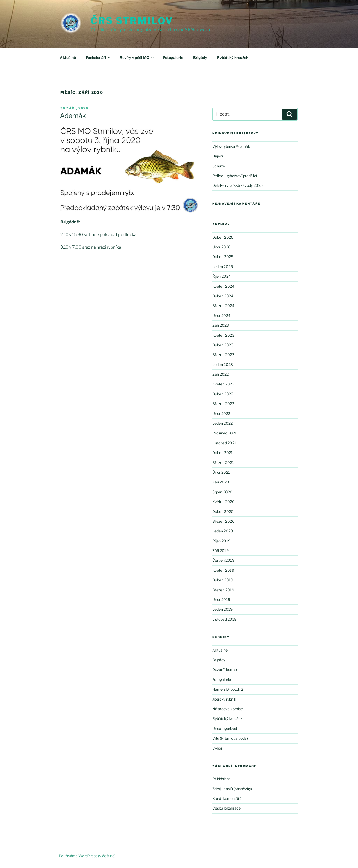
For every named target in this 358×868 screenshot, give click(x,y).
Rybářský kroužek (233, 58)
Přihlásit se (222, 779)
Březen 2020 (223, 521)
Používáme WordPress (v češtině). (88, 856)
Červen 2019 (223, 560)
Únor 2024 (221, 316)
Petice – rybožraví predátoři (235, 176)
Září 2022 (220, 374)
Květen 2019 (223, 570)
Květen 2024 (223, 286)
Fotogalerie (173, 58)
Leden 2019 (222, 609)
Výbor (217, 748)
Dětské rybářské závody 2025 (238, 185)
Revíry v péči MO (137, 58)
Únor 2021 (221, 472)
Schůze (219, 166)
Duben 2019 (223, 580)
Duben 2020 (223, 512)
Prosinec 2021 (225, 433)
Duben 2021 (223, 453)
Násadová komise (228, 709)
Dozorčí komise (225, 670)
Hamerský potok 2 (228, 689)
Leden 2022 (222, 423)
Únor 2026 (221, 247)
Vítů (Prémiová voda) (230, 738)
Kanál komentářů (227, 798)
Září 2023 (221, 325)
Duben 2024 (223, 296)
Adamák (73, 116)
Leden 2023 (223, 365)
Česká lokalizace (227, 808)
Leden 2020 (223, 531)
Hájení (218, 156)
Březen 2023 (223, 355)
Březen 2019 (223, 590)
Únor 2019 (221, 600)
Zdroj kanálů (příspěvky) (232, 789)
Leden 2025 (223, 267)
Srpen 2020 (222, 492)
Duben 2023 (223, 345)
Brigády (200, 58)
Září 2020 (221, 482)
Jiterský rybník (224, 699)
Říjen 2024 (222, 276)
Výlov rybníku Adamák (231, 146)
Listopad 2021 (224, 443)
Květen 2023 (223, 335)
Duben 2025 (223, 257)
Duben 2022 (223, 394)
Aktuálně (68, 58)
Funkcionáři (98, 58)
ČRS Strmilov (132, 21)
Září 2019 (220, 551)
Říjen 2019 (221, 541)
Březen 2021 (223, 463)
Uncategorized (225, 728)
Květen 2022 (223, 384)
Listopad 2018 (224, 619)
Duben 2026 (223, 237)
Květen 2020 (223, 502)
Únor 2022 (221, 414)
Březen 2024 (223, 306)
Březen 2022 (223, 404)
